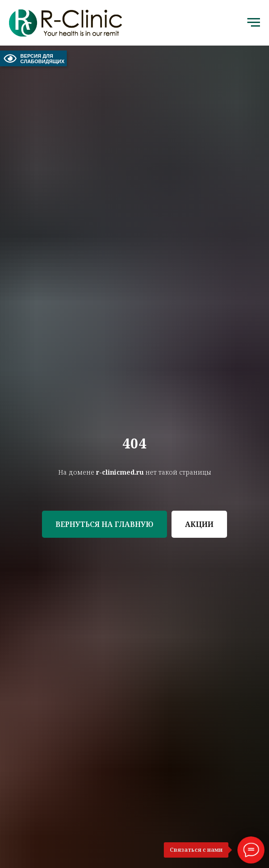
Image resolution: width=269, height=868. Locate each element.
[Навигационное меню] (254, 23)
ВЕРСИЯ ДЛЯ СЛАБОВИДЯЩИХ (33, 58)
